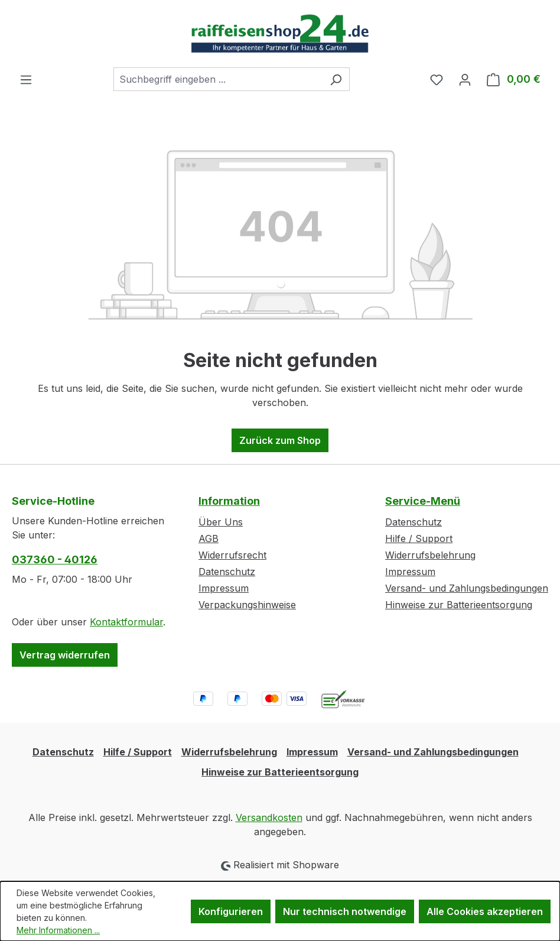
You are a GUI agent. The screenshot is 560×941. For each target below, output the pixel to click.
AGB (209, 538)
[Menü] (26, 79)
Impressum (224, 588)
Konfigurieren (231, 911)
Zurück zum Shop (280, 440)
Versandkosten (269, 817)
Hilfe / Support (419, 538)
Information (229, 501)
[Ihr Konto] (465, 79)
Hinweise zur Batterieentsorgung (459, 605)
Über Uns (221, 522)
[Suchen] (336, 79)
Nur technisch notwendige (345, 911)
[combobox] (218, 79)
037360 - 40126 (55, 559)
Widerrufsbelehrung (430, 555)
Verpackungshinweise (247, 605)
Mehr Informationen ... (58, 930)
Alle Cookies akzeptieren (485, 911)
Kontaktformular (126, 622)
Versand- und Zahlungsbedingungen (467, 588)
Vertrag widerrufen (65, 655)
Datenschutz (227, 572)
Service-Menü (423, 501)
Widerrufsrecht (232, 555)
